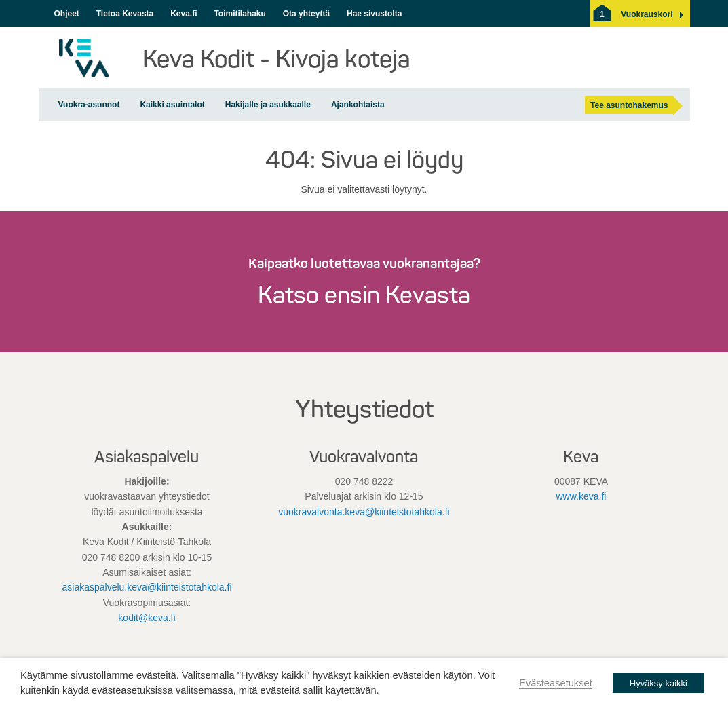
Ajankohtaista (358, 105)
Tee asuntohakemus (629, 105)
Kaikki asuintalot (172, 105)
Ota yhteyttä (306, 14)
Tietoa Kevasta (125, 14)
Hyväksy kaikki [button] (658, 683)
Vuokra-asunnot (89, 105)
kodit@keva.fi (147, 618)
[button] (647, 14)
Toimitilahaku (240, 14)
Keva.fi (184, 14)
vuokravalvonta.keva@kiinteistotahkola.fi (364, 512)
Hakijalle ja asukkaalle (268, 105)
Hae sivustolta (374, 14)
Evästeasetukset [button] (556, 683)
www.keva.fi (581, 496)
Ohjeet (67, 14)
